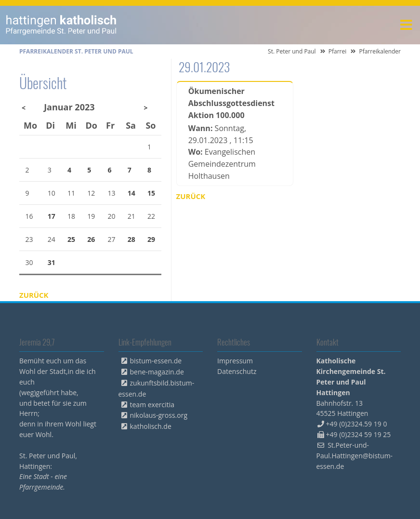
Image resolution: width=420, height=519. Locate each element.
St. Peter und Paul (292, 51)
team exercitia (152, 405)
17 (52, 216)
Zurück (191, 196)
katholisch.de (151, 426)
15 (151, 193)
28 (131, 239)
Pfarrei (338, 51)
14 (131, 193)
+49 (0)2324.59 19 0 (357, 424)
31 (52, 262)
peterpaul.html (61, 25)
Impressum (235, 361)
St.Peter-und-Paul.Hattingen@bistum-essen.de (355, 456)
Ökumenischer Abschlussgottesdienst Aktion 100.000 (231, 103)
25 (71, 239)
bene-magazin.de (157, 372)
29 (151, 239)
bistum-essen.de (156, 361)
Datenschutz (237, 371)
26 (91, 239)
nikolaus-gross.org (159, 415)
